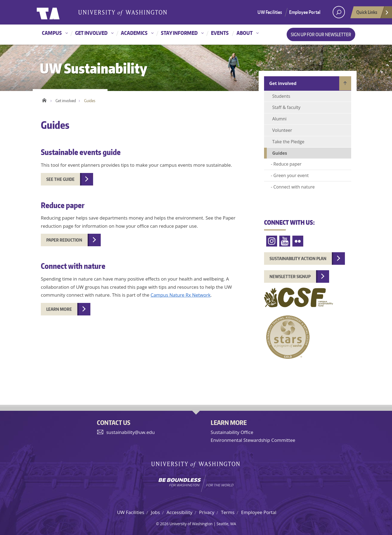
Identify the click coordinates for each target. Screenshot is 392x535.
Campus (52, 33)
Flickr (298, 241)
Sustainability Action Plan (298, 259)
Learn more (59, 309)
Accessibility (180, 512)
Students (281, 96)
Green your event (291, 175)
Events (220, 33)
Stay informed (179, 33)
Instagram (272, 241)
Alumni (279, 119)
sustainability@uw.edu (131, 432)
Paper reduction (64, 240)
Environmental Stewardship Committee (253, 440)
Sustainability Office (232, 432)
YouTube (285, 241)
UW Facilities (270, 12)
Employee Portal (305, 12)
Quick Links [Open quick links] (373, 14)
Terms (228, 512)
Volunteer (282, 130)
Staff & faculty (286, 107)
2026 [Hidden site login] (164, 524)
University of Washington (59, 12)
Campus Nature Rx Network (180, 295)
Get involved (91, 33)
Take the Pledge (288, 142)
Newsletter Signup (290, 276)
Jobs (155, 512)
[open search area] (339, 12)
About (245, 33)
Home (44, 99)
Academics (134, 33)
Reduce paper (287, 164)
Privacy (207, 512)
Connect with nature (294, 187)
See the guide (60, 179)
